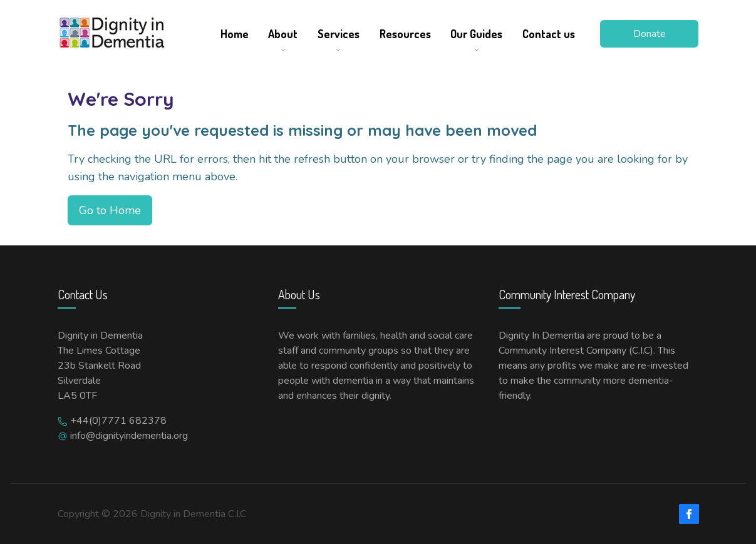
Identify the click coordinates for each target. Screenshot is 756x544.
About (283, 34)
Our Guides (476, 34)
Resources (405, 34)
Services (339, 34)
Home (235, 34)
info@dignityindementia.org (129, 436)
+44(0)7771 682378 (118, 421)
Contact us (549, 34)
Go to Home (110, 210)
